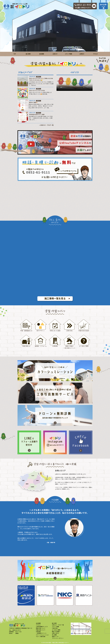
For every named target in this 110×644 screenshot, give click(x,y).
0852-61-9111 (17, 630)
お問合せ (82, 54)
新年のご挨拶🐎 (33, 103)
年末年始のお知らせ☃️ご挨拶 (37, 115)
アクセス (95, 54)
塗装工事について (41, 628)
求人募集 (54, 635)
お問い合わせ (55, 633)
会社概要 (42, 54)
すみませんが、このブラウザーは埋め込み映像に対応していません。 (75, 83)
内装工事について (41, 630)
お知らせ (55, 54)
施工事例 (28, 54)
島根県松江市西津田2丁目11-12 (24, 628)
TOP (15, 54)
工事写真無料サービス (42, 627)
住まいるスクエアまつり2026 (37, 91)
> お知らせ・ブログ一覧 (46, 125)
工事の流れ (55, 628)
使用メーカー (55, 637)
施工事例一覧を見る (55, 299)
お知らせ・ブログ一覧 (58, 625)
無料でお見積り (56, 632)
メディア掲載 (68, 54)
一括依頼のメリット (41, 633)
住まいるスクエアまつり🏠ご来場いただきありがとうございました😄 (41, 79)
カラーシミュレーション (42, 635)
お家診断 (38, 632)
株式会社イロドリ (64, 643)
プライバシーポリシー (58, 638)
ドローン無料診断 (41, 637)
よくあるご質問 (56, 630)
